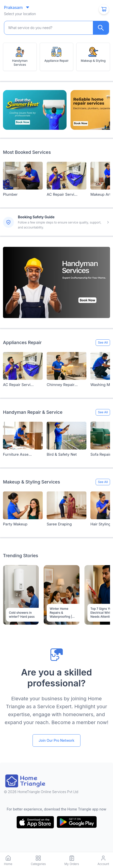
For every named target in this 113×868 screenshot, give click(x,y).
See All (103, 342)
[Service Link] (23, 176)
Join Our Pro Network (57, 740)
